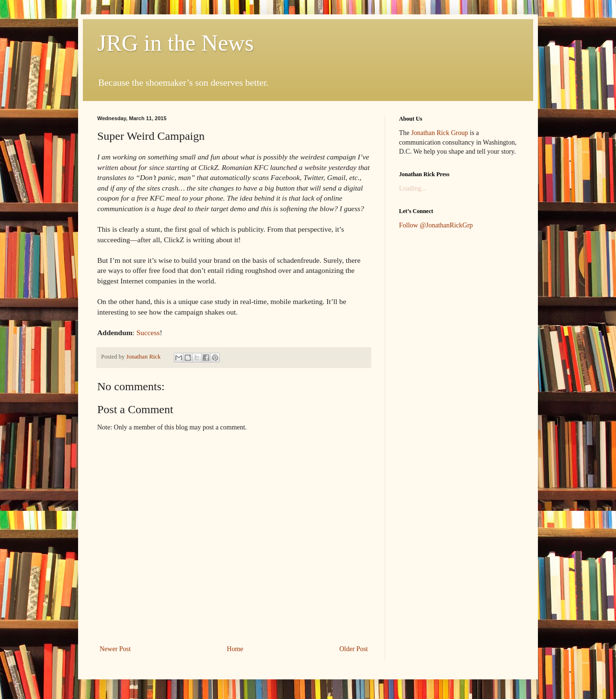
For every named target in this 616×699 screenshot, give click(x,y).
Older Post (354, 649)
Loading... (413, 188)
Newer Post (115, 649)
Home (235, 649)
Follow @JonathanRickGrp (436, 225)
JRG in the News (176, 43)
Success (148, 333)
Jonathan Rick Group (439, 133)
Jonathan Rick (144, 357)
